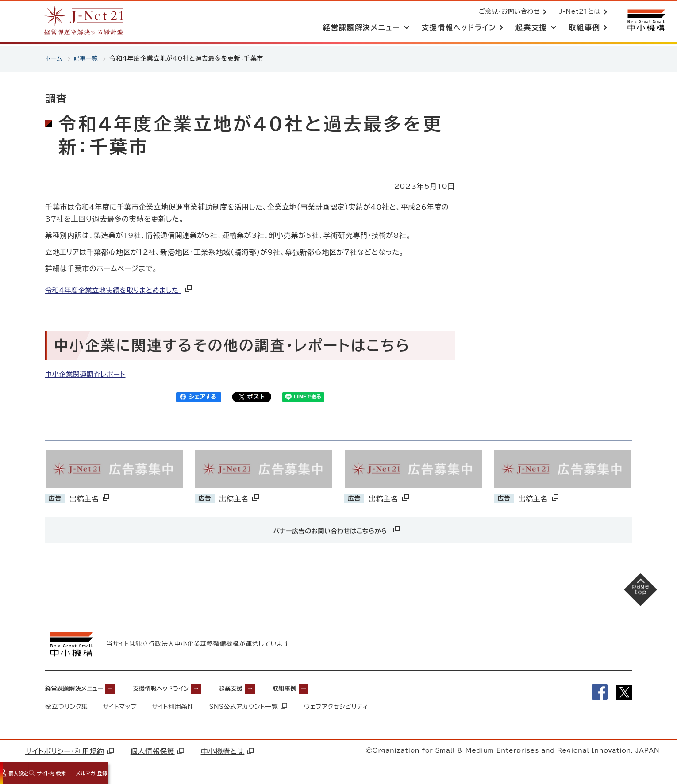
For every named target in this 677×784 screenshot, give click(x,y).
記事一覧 (88, 58)
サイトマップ (120, 705)
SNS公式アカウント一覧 (249, 705)
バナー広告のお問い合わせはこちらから (338, 529)
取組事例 (325, 687)
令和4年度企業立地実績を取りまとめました (124, 290)
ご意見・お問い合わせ (508, 12)
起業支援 (264, 687)
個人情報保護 (157, 750)
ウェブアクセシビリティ (338, 705)
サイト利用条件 (173, 705)
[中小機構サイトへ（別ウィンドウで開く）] (645, 21)
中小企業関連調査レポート (88, 374)
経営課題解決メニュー (81, 687)
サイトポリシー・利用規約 (69, 750)
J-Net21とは (578, 12)
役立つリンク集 (67, 705)
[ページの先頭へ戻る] (633, 597)
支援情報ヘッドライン (183, 687)
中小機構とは (227, 750)
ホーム (54, 58)
